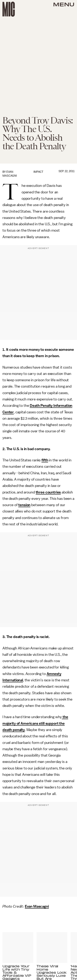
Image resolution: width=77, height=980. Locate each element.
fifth (45, 460)
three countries (48, 492)
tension (24, 505)
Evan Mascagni (37, 906)
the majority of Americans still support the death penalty (35, 723)
